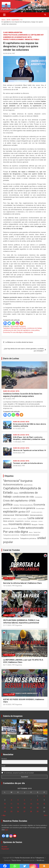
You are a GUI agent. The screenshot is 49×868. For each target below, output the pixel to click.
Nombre (4, 759)
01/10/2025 (17, 429)
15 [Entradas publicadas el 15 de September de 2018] (38, 804)
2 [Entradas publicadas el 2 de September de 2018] (44, 796)
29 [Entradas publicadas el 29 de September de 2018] (38, 812)
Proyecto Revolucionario (13, 39)
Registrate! (5, 849)
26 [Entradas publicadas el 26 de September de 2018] (18, 812)
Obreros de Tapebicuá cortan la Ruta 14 (29, 450)
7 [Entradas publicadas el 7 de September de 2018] (31, 800)
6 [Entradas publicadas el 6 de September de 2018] (24, 800)
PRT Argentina (17, 586)
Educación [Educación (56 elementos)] (6, 508)
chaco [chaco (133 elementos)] (16, 493)
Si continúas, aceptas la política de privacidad (18, 773)
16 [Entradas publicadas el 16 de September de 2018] (44, 804)
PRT (14, 53)
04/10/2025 (7, 399)
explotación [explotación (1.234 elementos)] (10, 512)
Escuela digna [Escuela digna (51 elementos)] (40, 508)
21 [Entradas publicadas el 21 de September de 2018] (31, 808)
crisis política (35, 330)
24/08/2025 (17, 466)
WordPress (40, 860)
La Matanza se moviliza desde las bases (19, 342)
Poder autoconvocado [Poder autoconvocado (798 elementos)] (31, 528)
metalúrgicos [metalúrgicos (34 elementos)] (34, 521)
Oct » (46, 815)
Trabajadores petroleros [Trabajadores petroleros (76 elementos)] (28, 538)
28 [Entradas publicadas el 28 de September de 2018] (31, 812)
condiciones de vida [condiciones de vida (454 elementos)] (23, 497)
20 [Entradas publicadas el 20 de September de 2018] (24, 808)
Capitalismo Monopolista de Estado (15, 328)
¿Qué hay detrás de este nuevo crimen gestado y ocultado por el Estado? (24, 350)
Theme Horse (16, 860)
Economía (6, 332)
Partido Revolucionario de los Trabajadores (24, 9)
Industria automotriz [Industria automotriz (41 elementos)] (37, 512)
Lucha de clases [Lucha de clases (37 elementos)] (22, 519)
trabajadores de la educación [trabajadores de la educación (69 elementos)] (30, 535)
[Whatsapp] (13, 323)
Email (3, 766)
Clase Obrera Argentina (13, 32)
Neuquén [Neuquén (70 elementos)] (35, 525)
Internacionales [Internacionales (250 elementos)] (22, 515)
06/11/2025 (7, 665)
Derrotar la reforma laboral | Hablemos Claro (22, 583)
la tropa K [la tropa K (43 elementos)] (14, 519)
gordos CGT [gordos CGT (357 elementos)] (24, 512)
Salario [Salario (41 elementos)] (31, 532)
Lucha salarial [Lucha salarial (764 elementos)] (35, 518)
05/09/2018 (7, 53)
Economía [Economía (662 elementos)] (39, 505)
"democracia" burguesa (18, 326)
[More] (21, 323)
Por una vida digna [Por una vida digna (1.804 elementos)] (16, 532)
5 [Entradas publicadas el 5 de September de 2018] (18, 800)
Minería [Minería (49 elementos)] (5, 525)
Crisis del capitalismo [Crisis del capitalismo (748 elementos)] (15, 501)
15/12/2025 (7, 586)
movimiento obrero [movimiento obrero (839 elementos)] (20, 524)
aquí (6, 830)
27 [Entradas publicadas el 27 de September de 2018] (24, 812)
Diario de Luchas (11, 358)
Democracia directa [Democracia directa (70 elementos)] (26, 505)
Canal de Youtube (11, 550)
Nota (30, 37)
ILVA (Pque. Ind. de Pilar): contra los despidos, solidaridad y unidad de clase (29, 438)
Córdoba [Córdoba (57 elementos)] (16, 505)
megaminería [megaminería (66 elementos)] (19, 521)
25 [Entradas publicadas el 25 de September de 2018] (11, 812)
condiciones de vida (10, 330)
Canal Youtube (9, 578)
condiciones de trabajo (34, 328)
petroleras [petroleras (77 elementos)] (7, 528)
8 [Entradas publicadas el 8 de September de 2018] (38, 800)
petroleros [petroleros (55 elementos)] (14, 528)
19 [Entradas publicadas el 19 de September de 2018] (18, 808)
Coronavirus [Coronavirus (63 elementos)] (38, 497)
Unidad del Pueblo (32, 39)
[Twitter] (9, 323)
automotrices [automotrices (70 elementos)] (28, 485)
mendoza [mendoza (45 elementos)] (27, 521)
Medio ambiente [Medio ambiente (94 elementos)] (9, 521)
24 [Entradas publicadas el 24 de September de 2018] (5, 812)
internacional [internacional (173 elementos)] (9, 515)
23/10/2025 (7, 705)
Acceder (4, 847)
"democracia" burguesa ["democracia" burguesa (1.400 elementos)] (18, 481)
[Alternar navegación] (4, 15)
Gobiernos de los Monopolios (15, 37)
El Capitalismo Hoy (36, 35)
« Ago (4, 815)
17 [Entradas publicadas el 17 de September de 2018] (5, 808)
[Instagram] (17, 323)
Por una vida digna (16, 332)
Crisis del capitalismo (24, 330)
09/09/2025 (17, 453)
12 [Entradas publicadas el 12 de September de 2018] (18, 804)
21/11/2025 (7, 625)
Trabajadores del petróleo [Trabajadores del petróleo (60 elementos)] (11, 538)
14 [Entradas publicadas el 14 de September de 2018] (31, 804)
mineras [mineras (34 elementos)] (40, 521)
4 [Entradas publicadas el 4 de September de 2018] (11, 800)
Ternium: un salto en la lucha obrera (28, 463)
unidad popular (28, 332)
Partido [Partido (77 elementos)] (41, 525)
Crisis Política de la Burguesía (15, 35)
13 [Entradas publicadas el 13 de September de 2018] (24, 804)
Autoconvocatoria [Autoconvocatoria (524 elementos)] (13, 485)
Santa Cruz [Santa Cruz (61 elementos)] (37, 532)
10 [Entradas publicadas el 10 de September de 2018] (5, 804)
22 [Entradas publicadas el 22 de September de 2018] (38, 808)
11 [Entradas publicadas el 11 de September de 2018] (11, 804)
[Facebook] (5, 323)
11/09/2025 (17, 442)
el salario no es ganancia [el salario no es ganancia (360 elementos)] (23, 508)
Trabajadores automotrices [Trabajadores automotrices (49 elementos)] (11, 535)
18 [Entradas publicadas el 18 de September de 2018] (11, 808)
